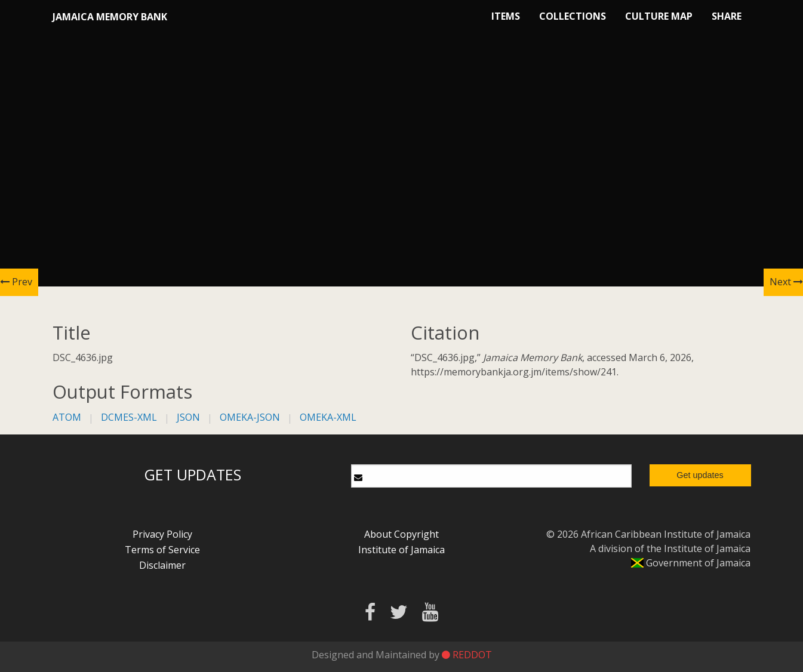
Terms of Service (162, 550)
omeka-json (250, 417)
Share (727, 16)
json (188, 417)
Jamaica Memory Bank (110, 17)
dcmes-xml (129, 417)
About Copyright (401, 534)
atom (67, 417)
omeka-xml (328, 417)
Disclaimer (162, 565)
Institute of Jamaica (401, 550)
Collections (573, 16)
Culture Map (659, 16)
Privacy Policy (162, 534)
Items (506, 16)
